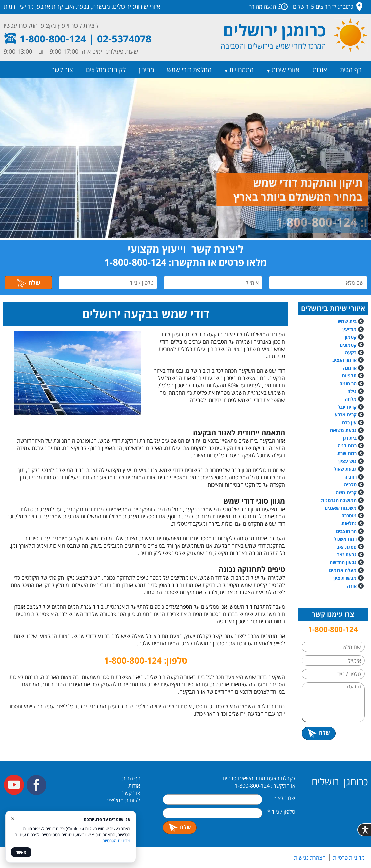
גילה (352, 391)
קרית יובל (347, 407)
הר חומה (348, 384)
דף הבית (351, 70)
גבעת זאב (347, 554)
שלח (29, 283)
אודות (320, 70)
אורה (352, 586)
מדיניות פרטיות (349, 858)
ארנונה (350, 368)
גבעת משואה (347, 430)
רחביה (351, 477)
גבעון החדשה (343, 562)
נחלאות (349, 523)
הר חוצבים (346, 531)
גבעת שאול (345, 469)
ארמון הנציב (344, 360)
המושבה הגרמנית (339, 500)
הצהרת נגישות (310, 858)
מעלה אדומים (343, 570)
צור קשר (62, 70)
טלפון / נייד (281, 812)
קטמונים (348, 345)
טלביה (350, 484)
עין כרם (349, 422)
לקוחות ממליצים (106, 70)
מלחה (351, 399)
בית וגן (350, 438)
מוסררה (349, 516)
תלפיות (349, 376)
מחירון (146, 70)
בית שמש (347, 321)
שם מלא (284, 798)
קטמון (351, 337)
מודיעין (350, 329)
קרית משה (346, 492)
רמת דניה (347, 446)
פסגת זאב (347, 547)
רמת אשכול (349, 539)
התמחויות (242, 70)
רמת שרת (347, 453)
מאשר (21, 852)
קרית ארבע (346, 414)
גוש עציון (347, 461)
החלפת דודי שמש (189, 70)
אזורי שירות (285, 70)
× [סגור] (13, 818)
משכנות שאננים (341, 508)
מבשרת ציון (345, 578)
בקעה (351, 352)
